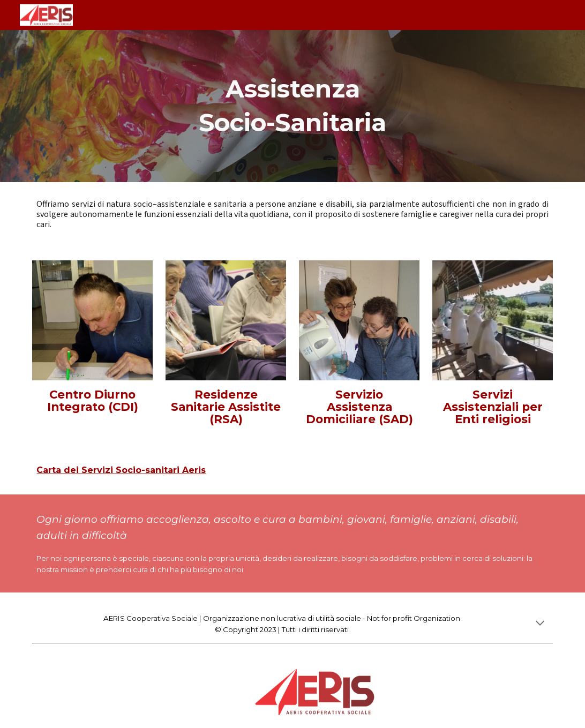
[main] (292, 106)
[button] (540, 624)
